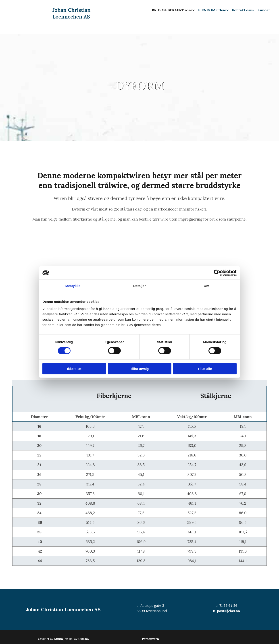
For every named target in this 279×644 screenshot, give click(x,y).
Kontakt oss (242, 10)
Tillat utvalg (139, 368)
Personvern (150, 639)
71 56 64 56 (228, 605)
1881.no (83, 639)
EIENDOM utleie (212, 10)
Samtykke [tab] (73, 286)
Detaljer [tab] (139, 286)
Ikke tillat (74, 368)
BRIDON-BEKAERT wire (172, 10)
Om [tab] (206, 286)
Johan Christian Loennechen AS (72, 13)
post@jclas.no (228, 611)
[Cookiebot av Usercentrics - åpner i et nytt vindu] (217, 273)
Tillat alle (205, 368)
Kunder (264, 10)
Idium (59, 639)
